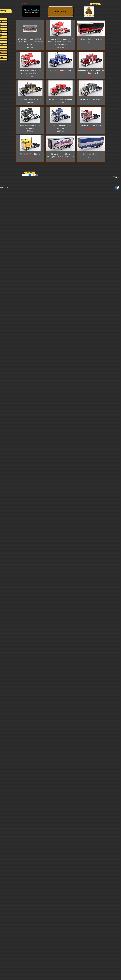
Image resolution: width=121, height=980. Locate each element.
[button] (25, 3)
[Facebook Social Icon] (117, 188)
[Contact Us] (95, 4)
